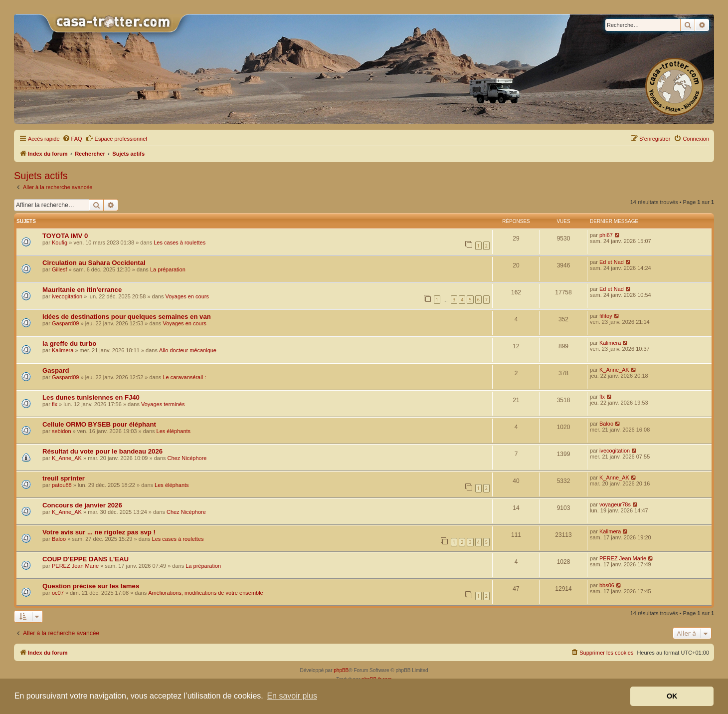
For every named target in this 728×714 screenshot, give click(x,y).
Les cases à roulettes (180, 242)
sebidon (62, 431)
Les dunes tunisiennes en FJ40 (91, 397)
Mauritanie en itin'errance (82, 290)
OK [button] (672, 696)
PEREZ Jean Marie (75, 566)
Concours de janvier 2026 (82, 505)
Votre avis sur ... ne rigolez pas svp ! (99, 532)
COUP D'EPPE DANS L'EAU (86, 559)
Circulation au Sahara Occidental (94, 263)
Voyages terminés (163, 404)
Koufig (60, 242)
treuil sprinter (64, 478)
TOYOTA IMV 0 (65, 236)
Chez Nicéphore (187, 458)
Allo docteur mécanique (188, 350)
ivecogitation (67, 296)
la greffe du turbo (69, 344)
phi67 (606, 235)
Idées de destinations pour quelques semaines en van (127, 317)
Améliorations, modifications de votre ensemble (206, 593)
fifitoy (606, 316)
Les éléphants (174, 431)
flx (55, 404)
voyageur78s (615, 504)
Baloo (606, 424)
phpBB (341, 670)
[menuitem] (72, 139)
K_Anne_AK (614, 370)
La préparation (168, 269)
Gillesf (60, 269)
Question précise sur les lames (91, 586)
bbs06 (607, 585)
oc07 (58, 593)
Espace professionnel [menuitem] (116, 138)
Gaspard (56, 370)
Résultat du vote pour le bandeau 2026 (102, 451)
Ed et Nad (612, 262)
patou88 (62, 485)
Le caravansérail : (184, 377)
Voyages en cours (187, 296)
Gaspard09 (65, 323)
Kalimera (63, 350)
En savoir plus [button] (292, 696)
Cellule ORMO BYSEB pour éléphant (99, 424)
